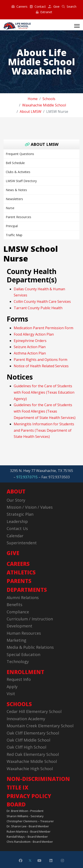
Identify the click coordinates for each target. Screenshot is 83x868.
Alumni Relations (23, 598)
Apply (12, 687)
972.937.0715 (27, 477)
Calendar (15, 536)
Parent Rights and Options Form (41, 360)
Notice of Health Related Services (41, 366)
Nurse (10, 208)
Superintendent (22, 543)
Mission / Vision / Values (30, 507)
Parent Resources (18, 217)
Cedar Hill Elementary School (34, 711)
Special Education (23, 654)
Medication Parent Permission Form (43, 328)
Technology (18, 662)
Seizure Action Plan (30, 347)
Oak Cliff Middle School (28, 740)
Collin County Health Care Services (42, 302)
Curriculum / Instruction (30, 619)
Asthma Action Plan (30, 353)
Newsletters (14, 199)
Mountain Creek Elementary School (40, 726)
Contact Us (17, 528)
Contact (38, 6)
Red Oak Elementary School (33, 754)
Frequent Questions (20, 154)
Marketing (16, 640)
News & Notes (16, 190)
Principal (12, 226)
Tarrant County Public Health (38, 308)
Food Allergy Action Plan (34, 334)
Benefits (14, 605)
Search (69, 6)
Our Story (16, 500)
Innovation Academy (26, 719)
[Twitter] (30, 861)
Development (19, 626)
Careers (19, 6)
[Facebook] (21, 861)
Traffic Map (14, 235)
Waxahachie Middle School (32, 761)
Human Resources (24, 633)
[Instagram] (62, 861)
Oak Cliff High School (26, 747)
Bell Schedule (15, 163)
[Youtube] (39, 861)
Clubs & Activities (18, 172)
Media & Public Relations (30, 647)
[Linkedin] (51, 861)
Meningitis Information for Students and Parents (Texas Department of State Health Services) (44, 430)
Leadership (17, 521)
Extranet (44, 12)
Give (54, 6)
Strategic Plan (20, 514)
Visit (11, 694)
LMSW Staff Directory (21, 181)
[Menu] (77, 26)
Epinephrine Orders (30, 341)
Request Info (19, 679)
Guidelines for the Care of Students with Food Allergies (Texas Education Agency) (44, 392)
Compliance (18, 612)
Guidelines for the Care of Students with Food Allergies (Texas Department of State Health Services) (45, 411)
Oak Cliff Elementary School (33, 733)
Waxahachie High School (30, 769)
